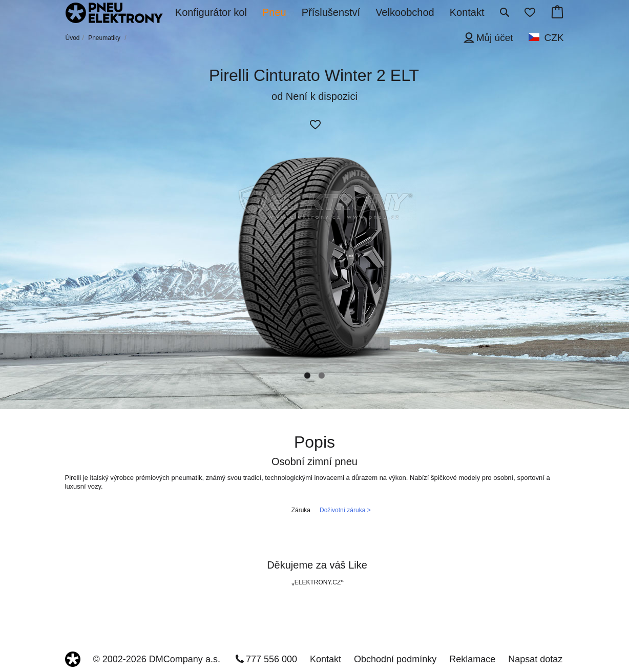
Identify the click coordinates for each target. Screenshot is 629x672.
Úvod (73, 38)
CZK (554, 38)
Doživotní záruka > (345, 510)
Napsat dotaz (535, 659)
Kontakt (326, 659)
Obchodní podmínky (395, 659)
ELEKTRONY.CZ (318, 582)
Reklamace (472, 659)
